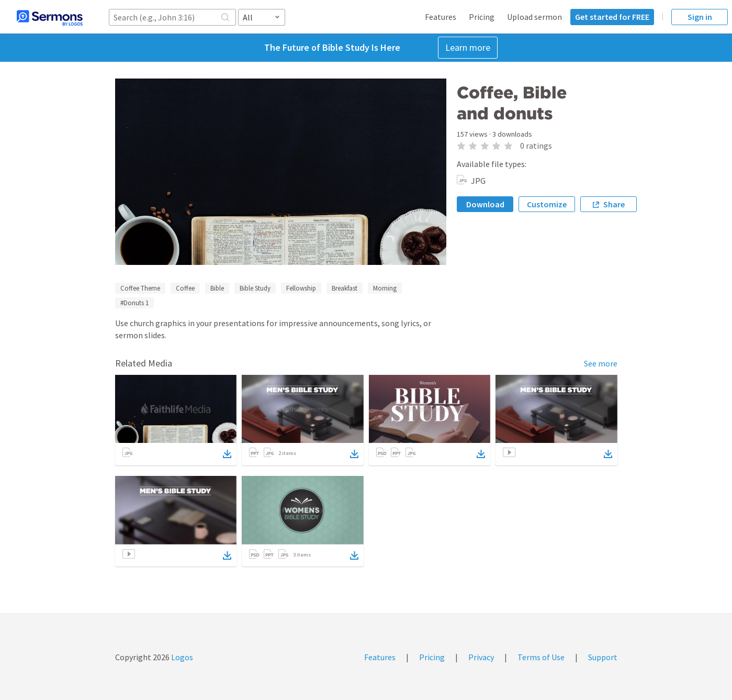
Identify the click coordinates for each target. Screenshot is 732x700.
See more (601, 363)
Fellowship (301, 288)
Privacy (481, 657)
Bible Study (255, 288)
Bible (217, 288)
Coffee (185, 288)
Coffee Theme (140, 288)
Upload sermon (534, 17)
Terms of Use (541, 657)
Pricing (482, 17)
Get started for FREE (612, 17)
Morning (385, 288)
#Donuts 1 (134, 303)
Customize (547, 204)
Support (603, 657)
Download (485, 204)
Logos (181, 657)
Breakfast (345, 288)
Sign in (700, 17)
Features (441, 17)
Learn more (468, 47)
